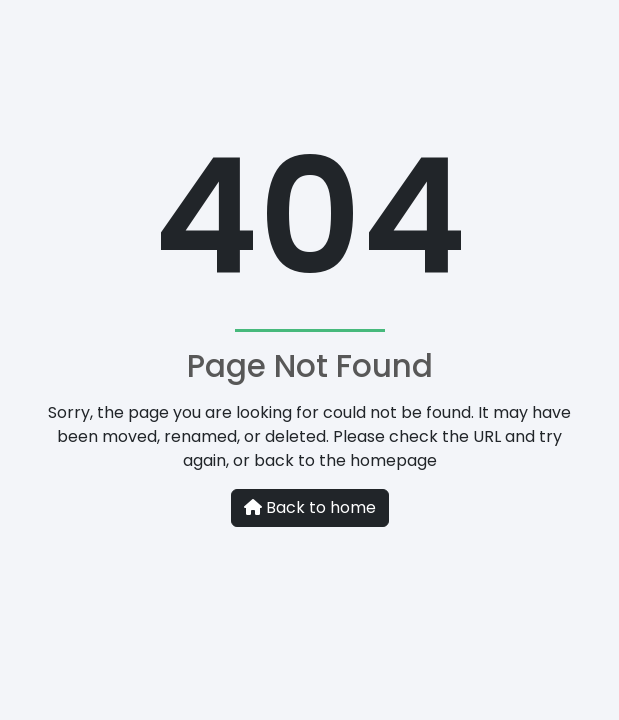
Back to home (310, 507)
